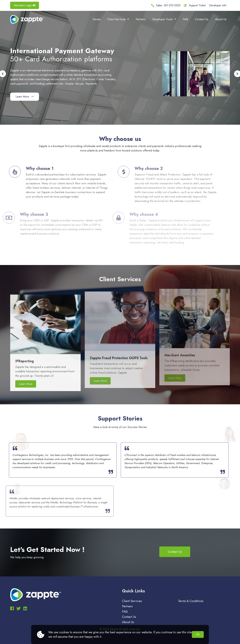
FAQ (185, 19)
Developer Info (218, 5)
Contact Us (202, 19)
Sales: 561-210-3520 (166, 5)
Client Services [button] (117, 19)
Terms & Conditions (191, 601)
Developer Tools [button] (163, 19)
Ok (198, 634)
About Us (221, 19)
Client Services (132, 601)
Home (97, 19)
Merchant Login (25, 5)
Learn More (25, 97)
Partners (141, 19)
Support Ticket (195, 5)
